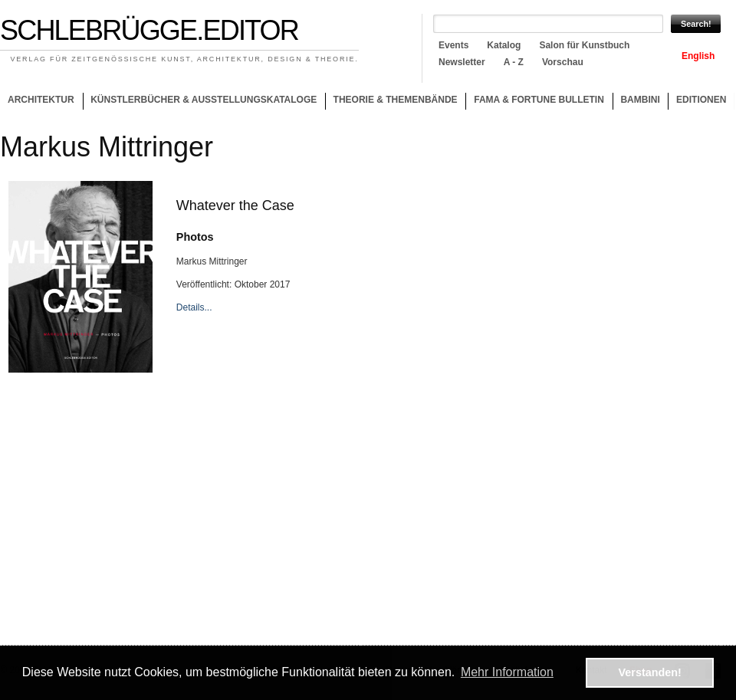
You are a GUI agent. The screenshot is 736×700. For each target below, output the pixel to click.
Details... (194, 307)
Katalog (504, 45)
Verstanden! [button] (650, 672)
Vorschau (563, 62)
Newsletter (462, 62)
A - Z (514, 62)
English (698, 56)
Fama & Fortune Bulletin (539, 100)
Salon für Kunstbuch (584, 45)
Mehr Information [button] (507, 672)
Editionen (701, 100)
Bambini (640, 100)
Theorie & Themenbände (391, 102)
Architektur (41, 100)
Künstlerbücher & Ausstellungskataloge (204, 100)
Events (453, 45)
